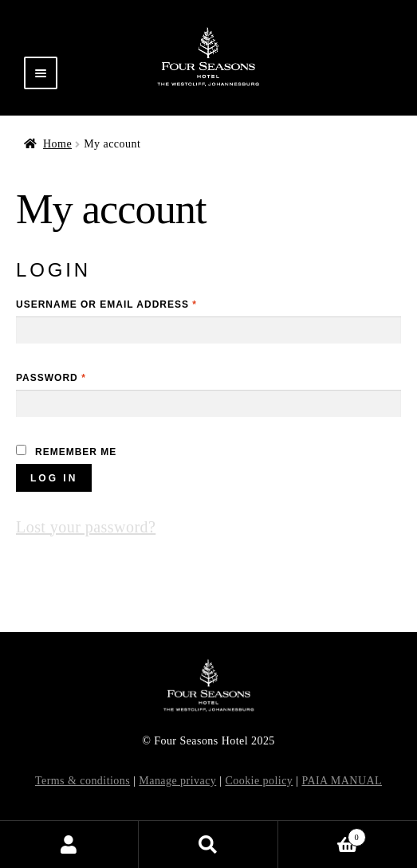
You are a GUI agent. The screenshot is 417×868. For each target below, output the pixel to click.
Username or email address (106, 304)
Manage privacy (177, 781)
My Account (69, 844)
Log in (54, 478)
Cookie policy (259, 781)
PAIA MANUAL (342, 781)
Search (208, 844)
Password (51, 378)
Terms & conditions (83, 781)
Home (57, 144)
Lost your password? (86, 527)
